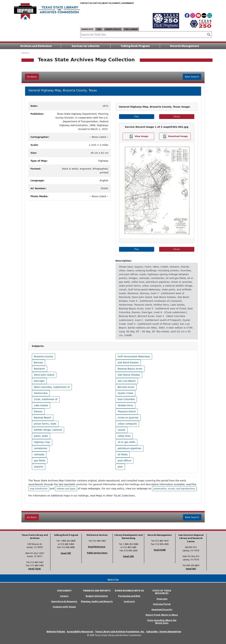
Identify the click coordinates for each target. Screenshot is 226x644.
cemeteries (41, 448)
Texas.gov (162, 599)
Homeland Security (162, 609)
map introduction (39, 489)
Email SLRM (160, 550)
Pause (184, 116)
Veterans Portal (162, 604)
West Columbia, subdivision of (52, 387)
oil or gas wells (127, 442)
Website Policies (56, 632)
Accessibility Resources (80, 632)
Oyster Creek (125, 393)
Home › (26, 53)
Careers (64, 596)
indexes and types (66, 489)
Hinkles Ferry (125, 405)
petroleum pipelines (130, 448)
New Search (192, 77)
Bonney (38, 363)
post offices (125, 461)
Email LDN (128, 556)
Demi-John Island (44, 375)
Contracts (129, 601)
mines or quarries (128, 418)
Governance (127, 3)
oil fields (123, 454)
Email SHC (191, 569)
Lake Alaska (41, 405)
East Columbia (126, 399)
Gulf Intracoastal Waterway (134, 356)
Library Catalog (113, 29)
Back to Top (113, 579)
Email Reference (97, 547)
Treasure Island (127, 411)
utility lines (124, 436)
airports (39, 467)
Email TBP (66, 553)
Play (144, 116)
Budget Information (97, 596)
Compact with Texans (64, 607)
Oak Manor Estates (129, 375)
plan (120, 467)
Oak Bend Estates (128, 363)
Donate (116, 3)
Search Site (87, 29)
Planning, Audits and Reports (97, 601)
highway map (42, 442)
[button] (125, 183)
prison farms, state (45, 424)
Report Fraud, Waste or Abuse (162, 615)
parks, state (41, 436)
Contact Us (86, 3)
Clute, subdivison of (46, 399)
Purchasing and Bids (129, 596)
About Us (107, 3)
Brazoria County (44, 356)
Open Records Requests (64, 601)
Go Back (32, 77)
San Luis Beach (127, 381)
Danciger (39, 381)
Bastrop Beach (43, 418)
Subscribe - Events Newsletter (164, 632)
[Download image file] (175, 136)
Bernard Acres (126, 387)
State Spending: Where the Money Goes (162, 622)
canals (122, 430)
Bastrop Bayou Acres (130, 369)
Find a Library (131, 29)
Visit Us (97, 3)
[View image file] (138, 136)
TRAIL (99, 29)
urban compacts (127, 424)
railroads (39, 454)
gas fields (40, 461)
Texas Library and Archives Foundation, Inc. (120, 632)
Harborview (41, 393)
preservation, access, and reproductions (174, 489)
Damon (38, 411)
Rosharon (40, 369)
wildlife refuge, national (48, 430)
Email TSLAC (35, 569)
